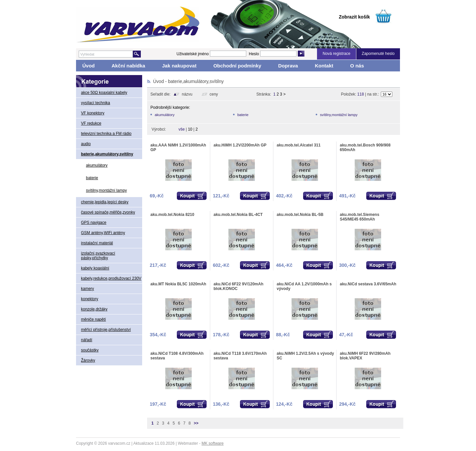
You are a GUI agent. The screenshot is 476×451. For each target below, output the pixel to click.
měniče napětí (93, 319)
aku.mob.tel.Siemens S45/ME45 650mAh (359, 217)
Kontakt (324, 66)
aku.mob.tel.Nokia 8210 (172, 215)
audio (86, 144)
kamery (87, 289)
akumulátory (97, 165)
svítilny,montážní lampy (106, 190)
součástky (90, 350)
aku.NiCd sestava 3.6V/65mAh (368, 284)
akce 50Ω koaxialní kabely (104, 93)
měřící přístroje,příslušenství (106, 330)
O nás (357, 66)
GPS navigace (94, 223)
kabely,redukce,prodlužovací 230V (111, 278)
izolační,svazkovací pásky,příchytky (98, 256)
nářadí (87, 340)
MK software (213, 443)
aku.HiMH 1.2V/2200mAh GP (240, 145)
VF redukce (91, 123)
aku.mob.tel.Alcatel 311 (299, 145)
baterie (92, 178)
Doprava (288, 66)
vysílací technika (96, 103)
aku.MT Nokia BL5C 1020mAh (178, 284)
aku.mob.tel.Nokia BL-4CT (238, 215)
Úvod (89, 66)
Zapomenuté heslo (378, 54)
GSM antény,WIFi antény (103, 233)
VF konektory (93, 113)
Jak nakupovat (179, 66)
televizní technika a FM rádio (106, 134)
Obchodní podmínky (237, 66)
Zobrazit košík (354, 17)
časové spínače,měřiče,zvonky (108, 212)
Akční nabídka (129, 66)
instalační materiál (97, 243)
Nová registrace (337, 54)
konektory (90, 299)
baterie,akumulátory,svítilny (107, 154)
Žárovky (88, 360)
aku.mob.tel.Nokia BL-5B (300, 215)
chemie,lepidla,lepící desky (105, 202)
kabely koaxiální (95, 268)
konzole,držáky (94, 309)
